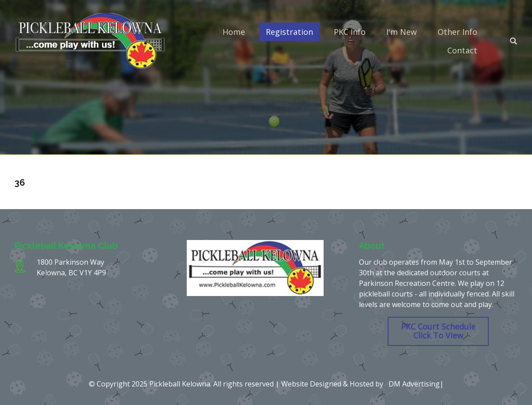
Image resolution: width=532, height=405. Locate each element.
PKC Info (350, 32)
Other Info (457, 32)
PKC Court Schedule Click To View (438, 331)
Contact (462, 50)
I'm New (402, 32)
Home (234, 32)
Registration (289, 32)
